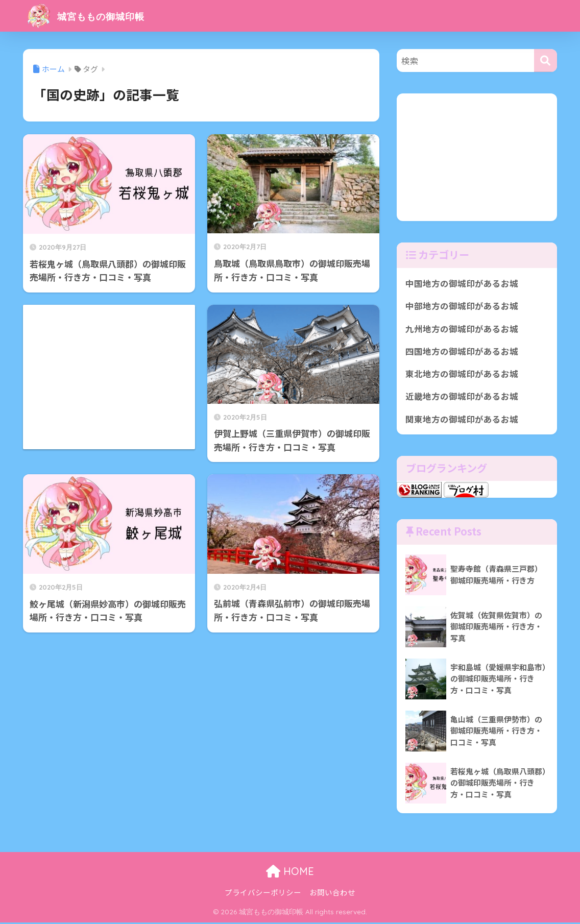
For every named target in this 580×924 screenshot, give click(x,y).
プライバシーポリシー (263, 894)
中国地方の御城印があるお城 (462, 283)
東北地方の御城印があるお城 (462, 375)
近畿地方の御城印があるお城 (462, 397)
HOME (290, 873)
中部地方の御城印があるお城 (462, 306)
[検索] (546, 60)
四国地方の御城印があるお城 (462, 352)
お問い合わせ (332, 894)
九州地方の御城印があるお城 (462, 329)
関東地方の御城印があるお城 (462, 420)
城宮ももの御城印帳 (98, 16)
